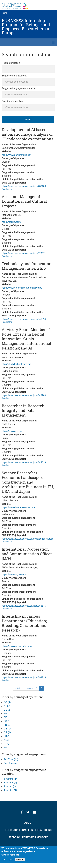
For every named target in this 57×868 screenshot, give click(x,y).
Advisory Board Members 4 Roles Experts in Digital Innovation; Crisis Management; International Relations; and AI (26, 339)
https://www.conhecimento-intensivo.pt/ (22, 288)
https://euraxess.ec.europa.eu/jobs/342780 (24, 395)
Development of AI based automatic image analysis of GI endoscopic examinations (27, 134)
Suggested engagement (14, 76)
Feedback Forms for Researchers (28, 830)
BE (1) (7, 714)
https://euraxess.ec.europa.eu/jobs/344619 (24, 462)
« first (17, 688)
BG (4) (7, 702)
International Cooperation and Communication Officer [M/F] (27, 554)
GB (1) (7, 729)
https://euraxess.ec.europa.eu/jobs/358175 (24, 606)
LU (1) (7, 736)
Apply (28, 120)
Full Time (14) (11, 759)
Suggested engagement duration (19, 88)
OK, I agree (8, 860)
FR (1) (7, 725)
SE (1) (7, 748)
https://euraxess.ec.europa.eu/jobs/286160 (24, 186)
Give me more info (10, 855)
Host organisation (11, 63)
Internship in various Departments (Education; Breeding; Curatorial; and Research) (24, 623)
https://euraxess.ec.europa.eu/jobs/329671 (24, 253)
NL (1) (7, 740)
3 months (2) (10, 783)
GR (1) (7, 732)
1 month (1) (10, 786)
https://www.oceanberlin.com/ (17, 646)
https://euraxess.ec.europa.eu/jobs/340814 (24, 319)
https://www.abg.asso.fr (14, 574)
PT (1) (7, 744)
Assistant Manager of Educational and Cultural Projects (24, 201)
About (29, 823)
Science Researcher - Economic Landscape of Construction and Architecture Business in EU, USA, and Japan (28, 482)
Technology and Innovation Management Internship (27, 266)
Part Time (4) (10, 763)
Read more (7, 189)
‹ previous (28, 688)
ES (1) (7, 721)
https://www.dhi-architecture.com (19, 507)
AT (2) (7, 706)
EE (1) (7, 717)
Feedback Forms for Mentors (29, 837)
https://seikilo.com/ (11, 222)
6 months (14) (11, 779)
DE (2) (7, 710)
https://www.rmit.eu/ (12, 431)
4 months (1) (10, 790)
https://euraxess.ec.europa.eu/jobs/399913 (24, 677)
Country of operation (12, 101)
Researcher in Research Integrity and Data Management (23, 410)
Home (4, 13)
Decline (20, 860)
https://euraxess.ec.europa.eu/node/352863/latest (27, 539)
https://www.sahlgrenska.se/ (16, 155)
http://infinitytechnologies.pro (17, 364)
